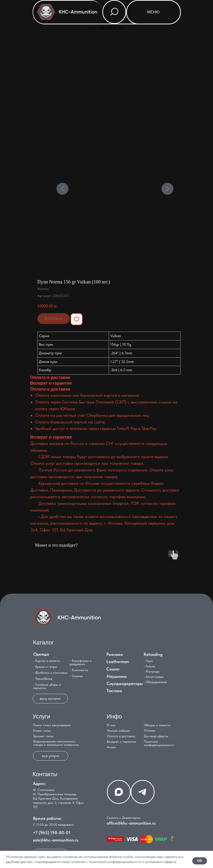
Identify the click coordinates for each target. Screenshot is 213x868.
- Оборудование (155, 682)
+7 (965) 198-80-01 (52, 833)
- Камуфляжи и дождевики (81, 662)
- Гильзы (149, 666)
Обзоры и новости (157, 725)
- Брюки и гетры (45, 667)
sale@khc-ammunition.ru (56, 840)
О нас (111, 725)
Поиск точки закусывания (52, 725)
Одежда (41, 654)
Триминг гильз (43, 736)
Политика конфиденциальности (159, 743)
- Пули (148, 661)
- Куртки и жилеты (47, 661)
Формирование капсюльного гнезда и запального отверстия (56, 743)
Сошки (113, 669)
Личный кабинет (119, 731)
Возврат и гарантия (121, 742)
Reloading (153, 654)
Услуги (42, 716)
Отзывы (150, 730)
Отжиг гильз (42, 731)
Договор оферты (156, 736)
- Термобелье (43, 679)
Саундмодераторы (125, 683)
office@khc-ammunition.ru (131, 823)
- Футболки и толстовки (50, 673)
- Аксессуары (154, 677)
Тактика (114, 691)
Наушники (117, 676)
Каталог (44, 642)
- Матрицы (151, 671)
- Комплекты (79, 670)
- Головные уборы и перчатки (47, 686)
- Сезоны (76, 676)
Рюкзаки (115, 654)
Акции (111, 747)
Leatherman (118, 661)
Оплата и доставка (121, 736)
